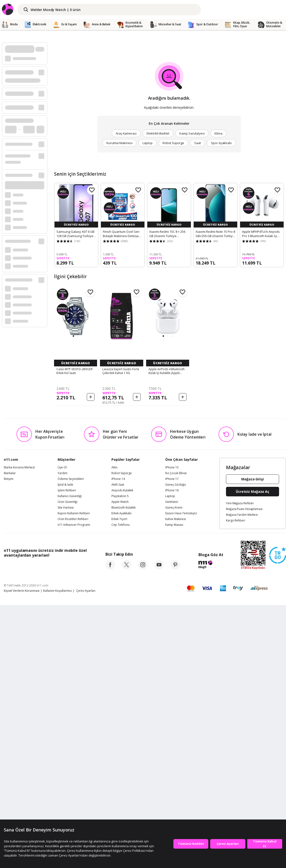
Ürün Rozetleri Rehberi (73, 765)
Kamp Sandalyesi (192, 133)
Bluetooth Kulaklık (124, 754)
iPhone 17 (172, 725)
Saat (198, 143)
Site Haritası (66, 754)
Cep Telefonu (121, 771)
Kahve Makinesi (176, 765)
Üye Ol (62, 714)
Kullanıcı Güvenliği (70, 742)
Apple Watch (120, 748)
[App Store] (19, 812)
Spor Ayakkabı (221, 143)
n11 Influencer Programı (74, 771)
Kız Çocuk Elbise (176, 719)
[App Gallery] (76, 812)
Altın (114, 714)
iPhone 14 (118, 725)
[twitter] (126, 814)
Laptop (148, 143)
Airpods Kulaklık (122, 737)
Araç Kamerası (126, 133)
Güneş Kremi (174, 754)
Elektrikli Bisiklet (158, 133)
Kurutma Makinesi (119, 143)
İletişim (9, 725)
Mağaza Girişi (253, 725)
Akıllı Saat (118, 731)
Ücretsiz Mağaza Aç (253, 738)
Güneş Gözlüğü (176, 731)
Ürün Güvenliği (68, 748)
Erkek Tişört (119, 765)
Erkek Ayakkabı (121, 759)
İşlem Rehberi (67, 737)
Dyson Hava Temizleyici (181, 759)
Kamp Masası (174, 771)
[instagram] (143, 814)
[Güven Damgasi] (278, 802)
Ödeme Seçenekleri (71, 725)
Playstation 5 (120, 742)
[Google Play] (48, 812)
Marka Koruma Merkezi (19, 714)
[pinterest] (175, 814)
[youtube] (159, 814)
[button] (73, 336)
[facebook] (110, 814)
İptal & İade (65, 731)
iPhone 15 (172, 714)
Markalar (10, 719)
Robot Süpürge (173, 143)
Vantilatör (172, 748)
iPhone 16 (172, 737)
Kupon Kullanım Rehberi (74, 759)
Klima (218, 133)
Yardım (63, 719)
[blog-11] (211, 811)
